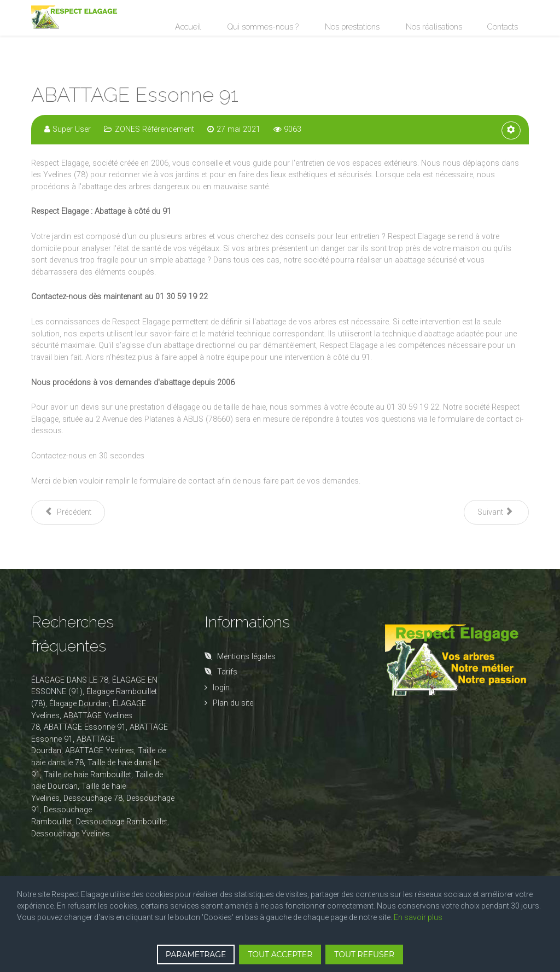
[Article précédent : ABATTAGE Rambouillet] (68, 512)
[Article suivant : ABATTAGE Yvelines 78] (496, 512)
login (221, 688)
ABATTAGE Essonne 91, (86, 727)
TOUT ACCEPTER (280, 954)
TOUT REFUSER (364, 954)
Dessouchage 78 (93, 798)
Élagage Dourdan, (80, 704)
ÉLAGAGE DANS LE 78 (70, 680)
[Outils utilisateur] (511, 130)
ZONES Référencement (154, 129)
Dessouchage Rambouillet (122, 822)
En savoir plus (418, 917)
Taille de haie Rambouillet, (88, 775)
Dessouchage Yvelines (71, 834)
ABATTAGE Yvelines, (100, 751)
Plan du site (233, 703)
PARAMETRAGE (196, 954)
